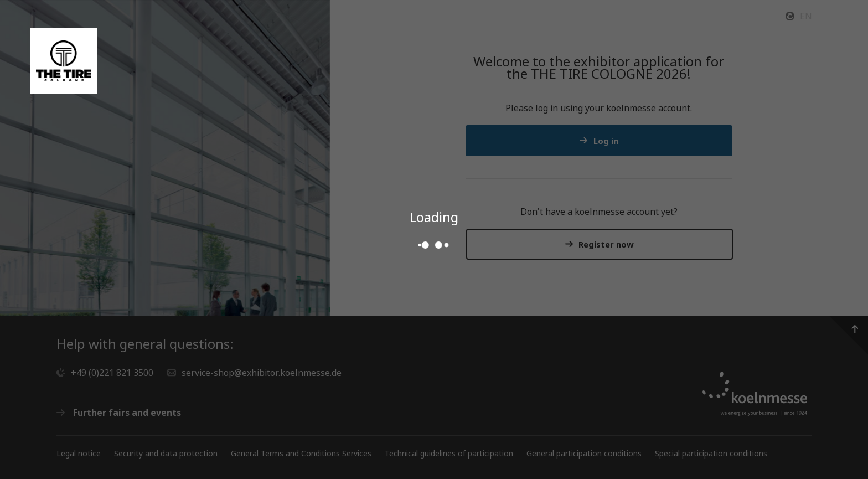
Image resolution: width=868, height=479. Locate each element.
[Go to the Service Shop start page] (64, 61)
